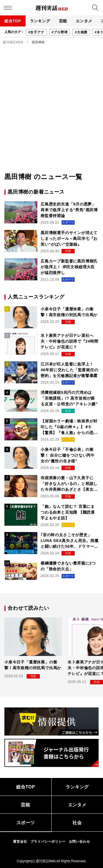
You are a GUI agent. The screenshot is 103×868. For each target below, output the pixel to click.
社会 (77, 823)
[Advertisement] (51, 117)
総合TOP (13, 21)
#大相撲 (81, 32)
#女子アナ (36, 32)
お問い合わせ (80, 842)
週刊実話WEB (13, 42)
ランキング (40, 21)
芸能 (63, 21)
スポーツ (26, 823)
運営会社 (20, 842)
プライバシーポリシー (48, 842)
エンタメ (84, 21)
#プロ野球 (60, 32)
